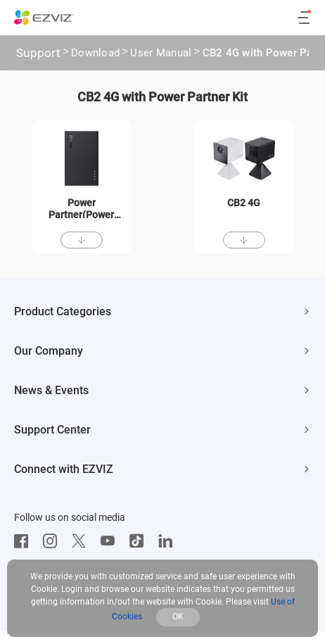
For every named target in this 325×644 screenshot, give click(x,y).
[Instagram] (53, 541)
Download (95, 54)
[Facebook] (25, 541)
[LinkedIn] (169, 541)
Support (38, 53)
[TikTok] (140, 541)
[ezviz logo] (44, 18)
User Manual (161, 54)
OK (178, 617)
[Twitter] (82, 541)
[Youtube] (111, 541)
